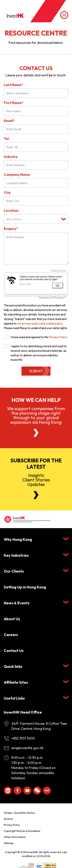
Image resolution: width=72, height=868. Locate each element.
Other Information (15, 837)
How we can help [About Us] (36, 400)
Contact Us (14, 651)
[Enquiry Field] (36, 248)
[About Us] (36, 433)
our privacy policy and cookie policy (40, 323)
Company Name (17, 175)
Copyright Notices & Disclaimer (22, 831)
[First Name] (36, 111)
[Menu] (64, 15)
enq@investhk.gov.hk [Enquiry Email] (27, 748)
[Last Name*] (36, 93)
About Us (12, 619)
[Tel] (36, 147)
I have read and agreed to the (36, 337)
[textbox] (33, 219)
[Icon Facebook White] (18, 790)
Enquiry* (11, 229)
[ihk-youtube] (27, 790)
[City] (36, 201)
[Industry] (36, 165)
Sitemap (9, 843)
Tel (6, 139)
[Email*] (36, 129)
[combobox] (36, 219)
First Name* (14, 103)
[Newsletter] (36, 495)
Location (11, 210)
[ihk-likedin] (8, 790)
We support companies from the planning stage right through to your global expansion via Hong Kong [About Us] (36, 415)
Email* (9, 121)
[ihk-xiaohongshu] (47, 790)
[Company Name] (36, 183)
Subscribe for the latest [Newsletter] (36, 464)
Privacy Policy (58, 337)
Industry (11, 157)
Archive (8, 819)
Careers (11, 635)
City (7, 193)
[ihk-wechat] (37, 790)
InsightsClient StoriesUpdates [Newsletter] (36, 480)
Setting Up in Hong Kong (25, 587)
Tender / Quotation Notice (19, 813)
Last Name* (13, 85)
